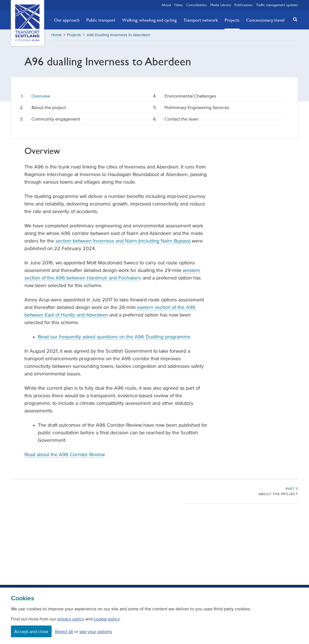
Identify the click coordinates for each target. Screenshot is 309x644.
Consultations (197, 5)
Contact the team (182, 119)
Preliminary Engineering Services (197, 107)
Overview (41, 96)
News (179, 5)
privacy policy (71, 619)
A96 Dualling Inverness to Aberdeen (118, 35)
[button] (293, 19)
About (166, 5)
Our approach (67, 20)
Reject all (64, 631)
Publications (244, 5)
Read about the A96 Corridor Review (65, 454)
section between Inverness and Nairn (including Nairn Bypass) (123, 241)
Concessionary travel (265, 20)
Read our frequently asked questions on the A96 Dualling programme (114, 337)
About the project (49, 107)
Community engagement (56, 119)
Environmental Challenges (190, 96)
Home (57, 35)
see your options (96, 631)
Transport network (201, 20)
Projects (232, 20)
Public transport (101, 20)
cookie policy (107, 619)
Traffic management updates (277, 5)
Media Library (221, 5)
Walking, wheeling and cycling (149, 20)
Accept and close (31, 631)
